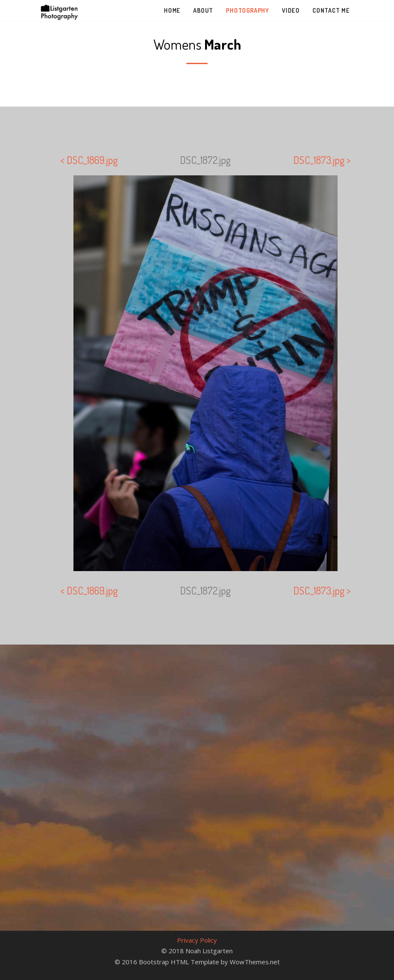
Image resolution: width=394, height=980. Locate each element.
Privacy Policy (197, 940)
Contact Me (331, 10)
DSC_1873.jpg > (322, 160)
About (203, 10)
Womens (197, 44)
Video (291, 10)
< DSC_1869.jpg (89, 160)
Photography (248, 10)
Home (172, 10)
